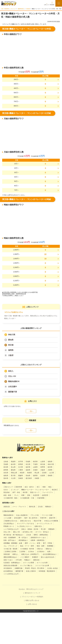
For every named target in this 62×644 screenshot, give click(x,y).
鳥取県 (22, 473)
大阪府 (11, 355)
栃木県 (13, 464)
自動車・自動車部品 (37, 540)
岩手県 (21, 462)
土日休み (31, 551)
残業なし (15, 554)
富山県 (13, 467)
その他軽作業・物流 (10, 498)
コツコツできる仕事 (42, 565)
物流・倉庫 (41, 546)
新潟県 (6, 467)
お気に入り (47, 3)
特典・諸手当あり (10, 540)
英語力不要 (37, 521)
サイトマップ (35, 593)
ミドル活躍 (7, 518)
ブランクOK (35, 515)
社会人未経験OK (22, 515)
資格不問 (52, 518)
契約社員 (32, 507)
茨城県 (6, 464)
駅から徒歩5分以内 (48, 557)
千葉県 (35, 464)
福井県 (28, 467)
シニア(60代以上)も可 (11, 529)
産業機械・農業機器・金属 (13, 543)
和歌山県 (14, 473)
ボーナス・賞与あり (42, 532)
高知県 (28, 476)
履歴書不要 (13, 392)
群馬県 (21, 464)
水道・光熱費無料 (10, 538)
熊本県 (6, 478)
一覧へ (31, 411)
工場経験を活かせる (10, 521)
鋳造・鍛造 (7, 495)
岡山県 (37, 473)
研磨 (23, 495)
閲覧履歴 (52, 3)
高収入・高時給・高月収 (30, 529)
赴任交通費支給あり (50, 554)
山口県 (52, 473)
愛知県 (11, 340)
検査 (44, 487)
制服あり (27, 560)
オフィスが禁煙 (29, 563)
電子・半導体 (47, 543)
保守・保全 (16, 492)
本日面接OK (8, 568)
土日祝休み (41, 551)
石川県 (21, 467)
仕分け (6, 490)
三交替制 (22, 551)
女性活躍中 (13, 387)
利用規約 (40, 597)
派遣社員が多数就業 (10, 565)
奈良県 (6, 473)
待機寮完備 (18, 568)
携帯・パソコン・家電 (32, 543)
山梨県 (35, 467)
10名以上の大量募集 (51, 521)
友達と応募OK (31, 571)
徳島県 (6, 476)
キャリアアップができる (26, 524)
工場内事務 (41, 498)
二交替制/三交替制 (10, 551)
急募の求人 (38, 526)
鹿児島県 (29, 478)
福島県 (50, 462)
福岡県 (11, 350)
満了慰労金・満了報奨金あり (14, 535)
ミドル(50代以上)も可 (11, 574)
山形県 (43, 462)
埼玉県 (28, 464)
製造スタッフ (35, 492)
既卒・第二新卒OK (31, 518)
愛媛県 (21, 476)
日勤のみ (40, 549)
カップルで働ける (26, 565)
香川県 (13, 476)
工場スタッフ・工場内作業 (13, 487)
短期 (49, 551)
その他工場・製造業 (10, 549)
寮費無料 (51, 529)
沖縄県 (37, 478)
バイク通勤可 (25, 557)
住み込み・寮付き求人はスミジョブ (31, 589)
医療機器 (50, 546)
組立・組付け (29, 487)
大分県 (13, 478)
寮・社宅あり (23, 538)
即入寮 (43, 529)
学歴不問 (43, 518)
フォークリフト (48, 492)
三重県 (21, 470)
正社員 (40, 507)
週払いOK (16, 532)
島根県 (29, 473)
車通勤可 (35, 557)
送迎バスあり (8, 560)
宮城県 (28, 462)
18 (45, 259)
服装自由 (36, 560)
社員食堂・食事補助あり (12, 563)
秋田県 (35, 462)
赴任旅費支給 (8, 571)
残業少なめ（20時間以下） (31, 554)
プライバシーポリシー (29, 597)
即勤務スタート (9, 526)
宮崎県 (21, 478)
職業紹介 (48, 507)
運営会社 (28, 593)
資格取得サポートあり (38, 538)
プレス (16, 495)
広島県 (44, 473)
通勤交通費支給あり (10, 557)
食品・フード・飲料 (27, 546)
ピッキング (15, 490)
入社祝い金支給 (52, 568)
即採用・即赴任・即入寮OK (35, 568)
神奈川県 (12, 335)
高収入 (11, 371)
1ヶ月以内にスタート (24, 526)
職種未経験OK (14, 381)
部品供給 (7, 492)
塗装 (29, 495)
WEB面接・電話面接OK (47, 571)
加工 (38, 487)
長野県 (43, 467)
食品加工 (55, 490)
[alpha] (9, 3)
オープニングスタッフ (44, 524)
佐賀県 (43, 476)
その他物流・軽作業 (27, 549)
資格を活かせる (26, 521)
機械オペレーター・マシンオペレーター (35, 490)
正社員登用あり (9, 524)
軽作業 (25, 492)
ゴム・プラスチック (10, 546)
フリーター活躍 (47, 515)
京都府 (35, 470)
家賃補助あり (23, 540)
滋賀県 (28, 470)
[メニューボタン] (59, 3)
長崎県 (50, 476)
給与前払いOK (28, 532)
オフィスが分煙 (42, 563)
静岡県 (6, 470)
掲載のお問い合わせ (32, 600)
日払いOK (12, 376)
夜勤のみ (49, 549)
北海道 (6, 462)
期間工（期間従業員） (41, 535)
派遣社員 (7, 507)
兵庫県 (50, 470)
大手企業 (19, 560)
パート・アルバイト (19, 507)
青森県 (13, 462)
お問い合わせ (32, 604)
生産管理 (36, 495)
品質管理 (45, 495)
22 (45, 254)
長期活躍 (7, 554)
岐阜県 (50, 467)
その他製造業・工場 (27, 498)
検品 (50, 487)
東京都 (11, 345)
